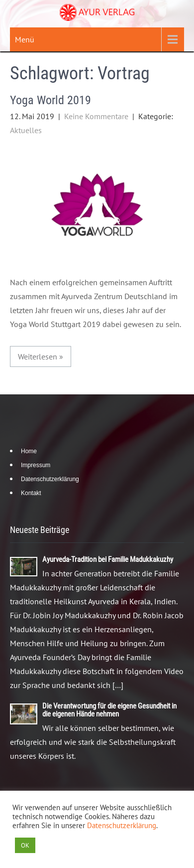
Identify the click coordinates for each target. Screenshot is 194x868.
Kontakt (31, 493)
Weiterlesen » (41, 356)
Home (29, 451)
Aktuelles (26, 130)
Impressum (36, 465)
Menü (25, 39)
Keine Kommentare (96, 116)
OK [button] (25, 845)
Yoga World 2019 (50, 100)
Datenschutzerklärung (50, 479)
